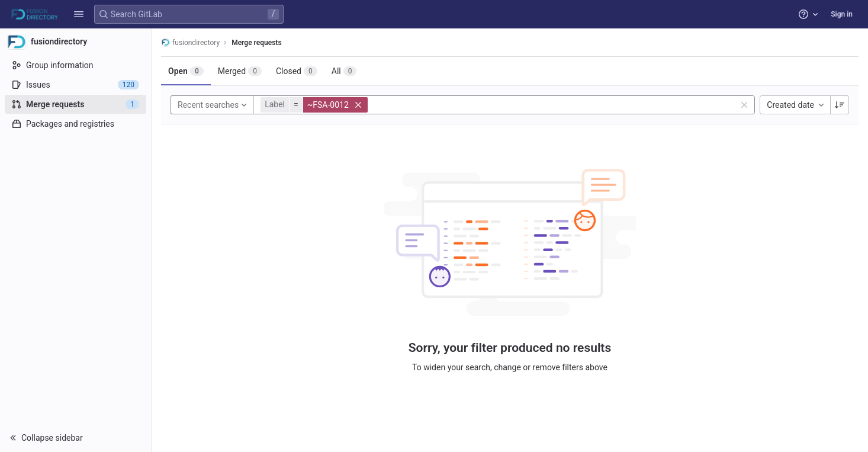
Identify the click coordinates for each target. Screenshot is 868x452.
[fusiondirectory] (76, 41)
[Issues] (75, 85)
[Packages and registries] (75, 124)
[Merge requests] (75, 104)
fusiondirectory (190, 42)
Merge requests (256, 43)
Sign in (842, 14)
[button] (79, 14)
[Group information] (75, 65)
